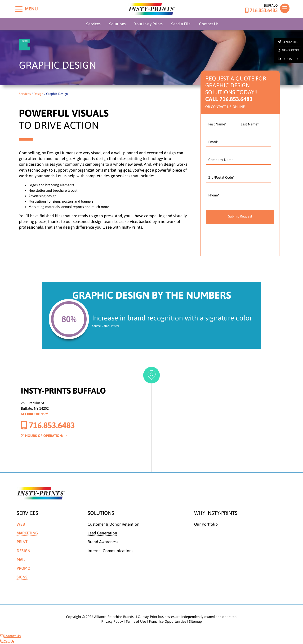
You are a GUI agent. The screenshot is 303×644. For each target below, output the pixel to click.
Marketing (27, 533)
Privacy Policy (112, 621)
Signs (22, 577)
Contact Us (209, 24)
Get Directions (34, 414)
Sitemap (195, 621)
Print (22, 542)
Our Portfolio (206, 524)
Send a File (181, 24)
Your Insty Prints (148, 24)
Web (21, 524)
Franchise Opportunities (167, 621)
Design (38, 94)
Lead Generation (102, 533)
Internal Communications (111, 551)
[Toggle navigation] (285, 8)
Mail (21, 560)
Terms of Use (136, 621)
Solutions (117, 24)
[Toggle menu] (19, 9)
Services (93, 24)
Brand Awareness (103, 542)
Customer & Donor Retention (114, 524)
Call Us (7, 641)
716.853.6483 (261, 10)
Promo (24, 568)
